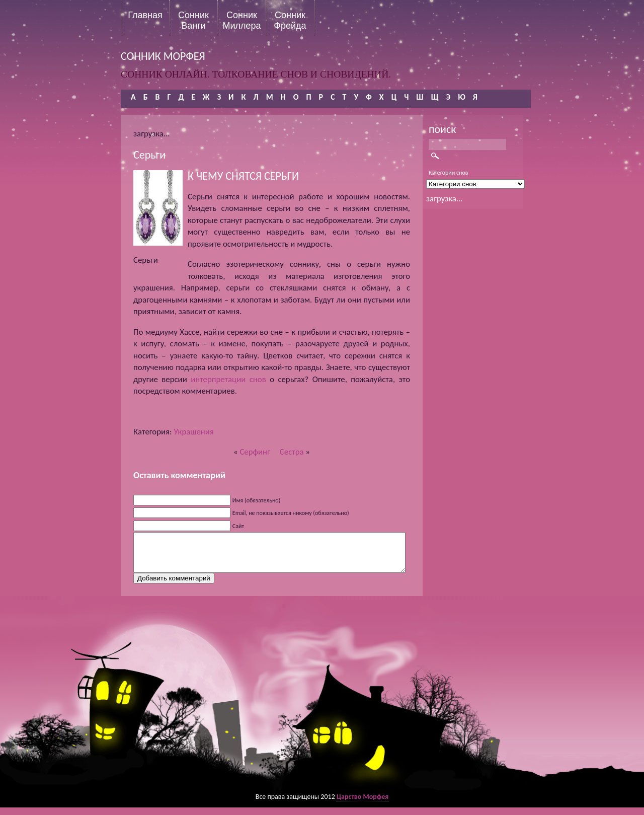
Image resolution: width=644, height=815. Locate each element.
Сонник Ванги (193, 20)
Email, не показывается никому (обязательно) (291, 513)
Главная (145, 15)
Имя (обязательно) (257, 500)
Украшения (193, 432)
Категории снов (449, 173)
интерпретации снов (228, 379)
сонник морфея (163, 56)
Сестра (292, 452)
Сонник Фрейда (290, 20)
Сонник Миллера (242, 20)
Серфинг (255, 452)
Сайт (238, 526)
